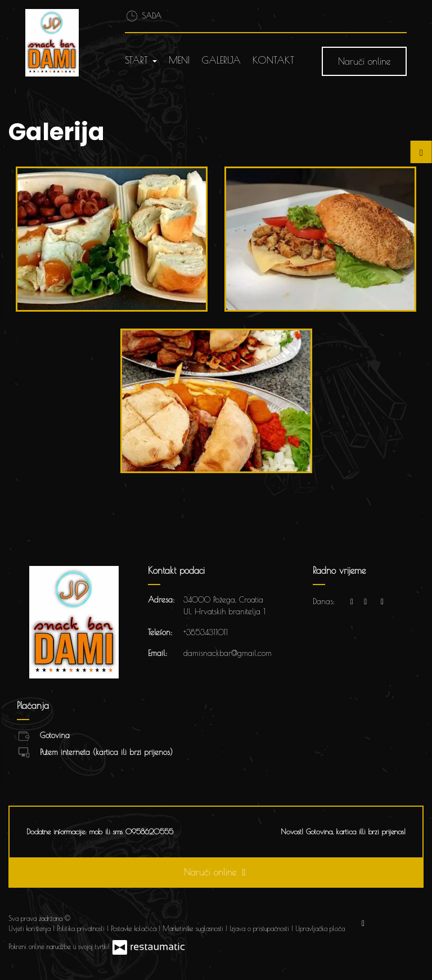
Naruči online (364, 61)
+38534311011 (206, 632)
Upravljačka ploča (320, 928)
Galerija (221, 60)
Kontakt (273, 60)
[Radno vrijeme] (382, 602)
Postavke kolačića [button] (135, 928)
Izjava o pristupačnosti (260, 928)
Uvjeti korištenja (31, 928)
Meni (179, 60)
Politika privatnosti (82, 928)
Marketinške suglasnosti (194, 928)
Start (141, 60)
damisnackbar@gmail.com (228, 653)
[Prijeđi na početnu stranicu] (58, 43)
